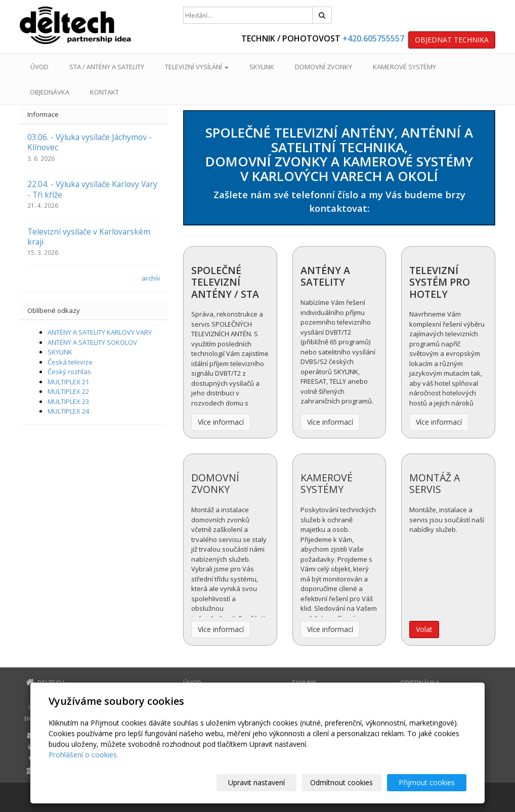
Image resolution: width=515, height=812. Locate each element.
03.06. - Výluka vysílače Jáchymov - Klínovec (90, 142)
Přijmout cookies (428, 782)
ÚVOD (39, 67)
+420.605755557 (373, 38)
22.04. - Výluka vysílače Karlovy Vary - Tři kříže (92, 189)
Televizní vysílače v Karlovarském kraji (89, 237)
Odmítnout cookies (345, 782)
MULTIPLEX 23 (68, 401)
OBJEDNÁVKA (50, 92)
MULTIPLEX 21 (68, 382)
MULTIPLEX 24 (68, 411)
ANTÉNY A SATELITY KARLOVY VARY (100, 332)
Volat (424, 629)
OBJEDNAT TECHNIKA (452, 40)
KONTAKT (104, 92)
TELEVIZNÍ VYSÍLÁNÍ (197, 67)
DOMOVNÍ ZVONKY (324, 67)
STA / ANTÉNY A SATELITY (107, 67)
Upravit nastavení (262, 782)
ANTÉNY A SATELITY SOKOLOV (92, 342)
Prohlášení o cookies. (83, 755)
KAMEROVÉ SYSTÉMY (404, 67)
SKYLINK (262, 67)
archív (151, 278)
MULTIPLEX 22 (68, 391)
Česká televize (70, 362)
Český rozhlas (69, 372)
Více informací (221, 422)
